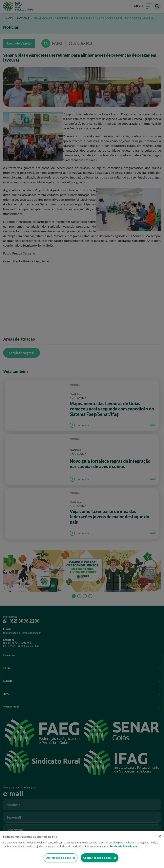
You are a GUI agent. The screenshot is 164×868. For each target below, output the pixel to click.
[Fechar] (160, 836)
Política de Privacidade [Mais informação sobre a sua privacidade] (123, 846)
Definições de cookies (60, 858)
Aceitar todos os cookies (100, 858)
